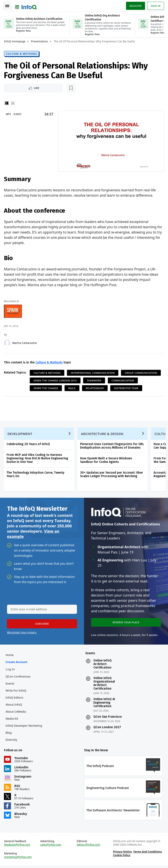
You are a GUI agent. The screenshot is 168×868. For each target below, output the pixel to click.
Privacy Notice (122, 854)
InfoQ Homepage (15, 41)
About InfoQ (14, 706)
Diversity (12, 741)
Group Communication (141, 372)
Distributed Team (127, 387)
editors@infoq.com (88, 847)
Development (20, 434)
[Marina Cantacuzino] (8, 342)
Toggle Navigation (9, 5)
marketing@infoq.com (18, 859)
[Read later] (30, 87)
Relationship (95, 387)
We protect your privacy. (22, 633)
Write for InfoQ (16, 692)
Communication (123, 380)
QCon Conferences (18, 678)
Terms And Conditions (147, 854)
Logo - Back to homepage (26, 5)
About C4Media (16, 713)
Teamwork (94, 380)
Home (10, 656)
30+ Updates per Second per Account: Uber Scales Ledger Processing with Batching (112, 474)
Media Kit (12, 720)
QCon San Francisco (108, 718)
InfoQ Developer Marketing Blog (24, 730)
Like (16, 87)
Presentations (40, 41)
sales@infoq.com (51, 847)
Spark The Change (46, 387)
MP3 (9, 114)
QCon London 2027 (107, 729)
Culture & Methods (22, 53)
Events (10, 685)
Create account (17, 663)
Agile (72, 387)
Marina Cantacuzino (25, 342)
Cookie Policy (122, 857)
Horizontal (13, 103)
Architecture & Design (103, 434)
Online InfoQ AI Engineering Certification (104, 704)
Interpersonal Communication (93, 372)
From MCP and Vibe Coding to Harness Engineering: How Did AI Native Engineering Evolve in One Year (38, 458)
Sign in (155, 5)
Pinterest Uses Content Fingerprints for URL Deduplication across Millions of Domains (112, 446)
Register (135, 5)
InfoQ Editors (15, 699)
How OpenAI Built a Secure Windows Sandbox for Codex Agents (106, 460)
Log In (11, 670)
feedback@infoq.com (18, 847)
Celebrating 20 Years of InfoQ (29, 444)
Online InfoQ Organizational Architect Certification (104, 685)
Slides (18, 114)
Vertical (7, 103)
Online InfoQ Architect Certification (102, 665)
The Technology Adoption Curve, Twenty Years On (36, 474)
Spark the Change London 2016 (56, 380)
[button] (41, 625)
